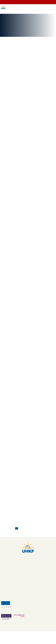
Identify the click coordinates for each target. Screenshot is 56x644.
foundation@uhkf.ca (28, 563)
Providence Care (20, 303)
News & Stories (17, 13)
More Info (5, 105)
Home (3, 13)
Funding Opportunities (34, 591)
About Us (31, 582)
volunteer (10, 303)
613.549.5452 (28, 561)
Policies (30, 594)
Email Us (5, 615)
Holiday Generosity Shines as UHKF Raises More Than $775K (21, 408)
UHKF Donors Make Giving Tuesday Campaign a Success (19, 510)
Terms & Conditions (33, 597)
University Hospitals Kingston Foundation (13, 153)
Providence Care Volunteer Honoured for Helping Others (19, 298)
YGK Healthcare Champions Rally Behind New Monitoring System (22, 457)
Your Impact (9, 13)
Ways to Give (5, 585)
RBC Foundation (26, 151)
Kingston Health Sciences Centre (22, 155)
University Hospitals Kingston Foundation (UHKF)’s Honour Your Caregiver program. (26, 305)
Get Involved (5, 588)
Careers (30, 588)
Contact (30, 585)
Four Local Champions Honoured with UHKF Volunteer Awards (21, 199)
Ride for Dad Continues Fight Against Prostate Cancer (18, 89)
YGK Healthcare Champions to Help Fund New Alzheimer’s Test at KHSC (24, 248)
